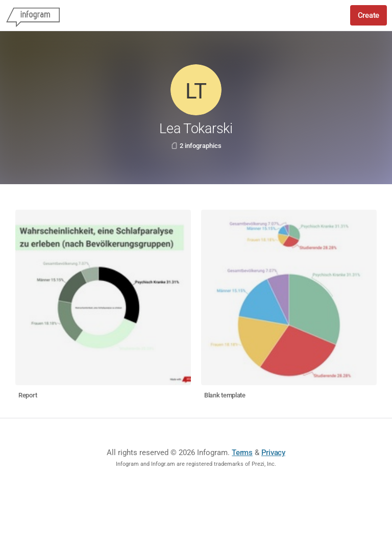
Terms (242, 453)
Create (369, 15)
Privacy (273, 453)
